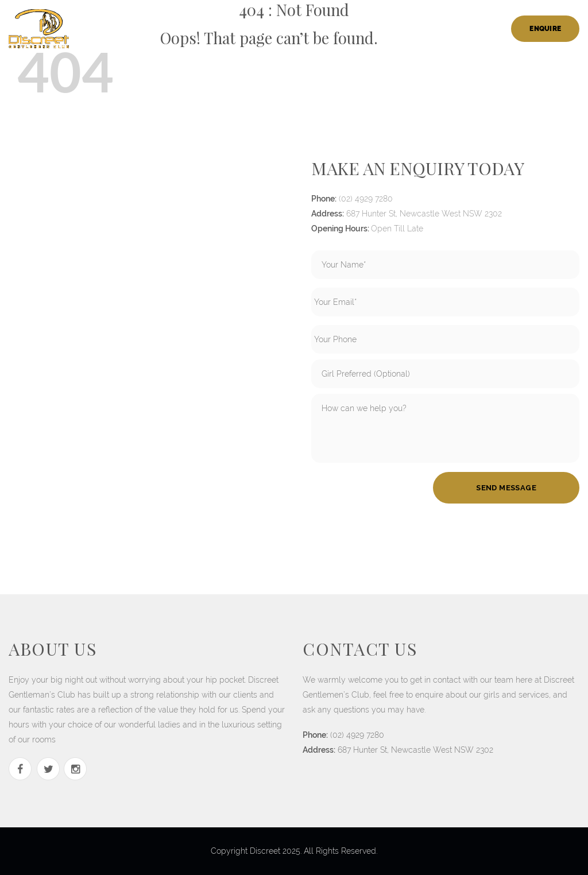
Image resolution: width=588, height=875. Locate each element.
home (165, 29)
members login (433, 29)
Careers (372, 29)
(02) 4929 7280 (366, 199)
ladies (258, 29)
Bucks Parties (313, 29)
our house (211, 29)
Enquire (545, 29)
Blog (488, 29)
